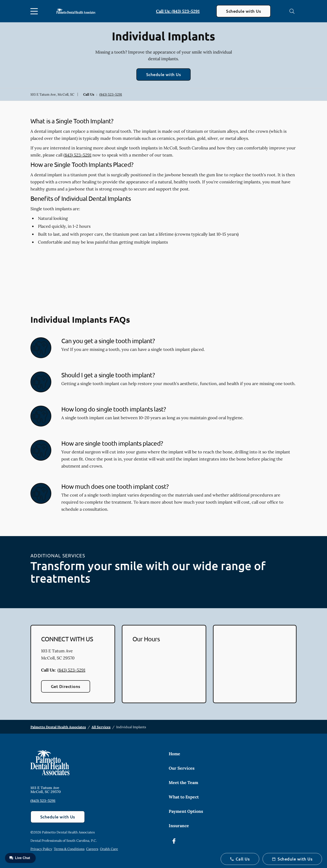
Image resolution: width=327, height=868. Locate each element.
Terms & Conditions (69, 849)
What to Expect (184, 797)
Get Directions (66, 686)
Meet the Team (183, 782)
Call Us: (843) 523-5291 (178, 11)
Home (174, 754)
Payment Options (186, 811)
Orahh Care (109, 849)
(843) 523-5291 (111, 94)
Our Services (182, 768)
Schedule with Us (243, 11)
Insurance (179, 826)
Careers (92, 849)
